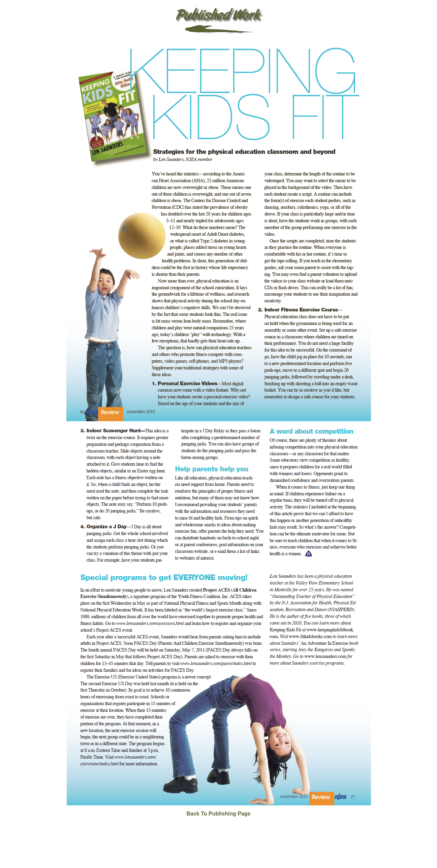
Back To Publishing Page (219, 814)
